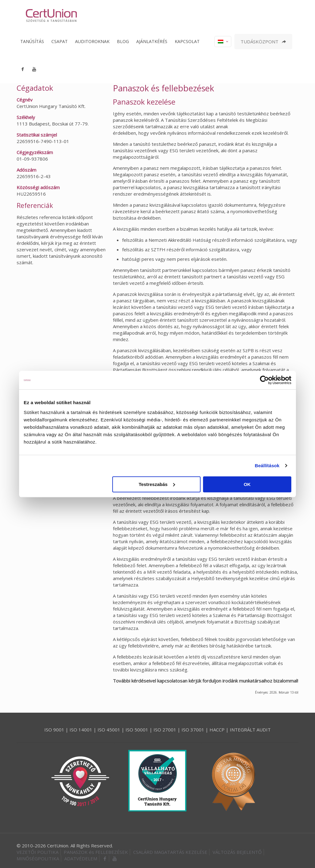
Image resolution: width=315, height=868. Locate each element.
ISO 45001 (109, 730)
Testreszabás (157, 484)
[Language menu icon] (223, 42)
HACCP (217, 730)
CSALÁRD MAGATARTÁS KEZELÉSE (170, 852)
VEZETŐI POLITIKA (38, 852)
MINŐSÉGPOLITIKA (38, 858)
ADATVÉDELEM (81, 858)
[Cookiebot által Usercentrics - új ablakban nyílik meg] (264, 380)
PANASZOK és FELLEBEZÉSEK (96, 852)
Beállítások (267, 466)
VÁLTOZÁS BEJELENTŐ (237, 852)
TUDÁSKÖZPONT (263, 42)
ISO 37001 (193, 730)
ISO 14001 (81, 730)
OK (247, 484)
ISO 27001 (165, 730)
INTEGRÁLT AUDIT (250, 730)
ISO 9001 (54, 730)
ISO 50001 (137, 730)
